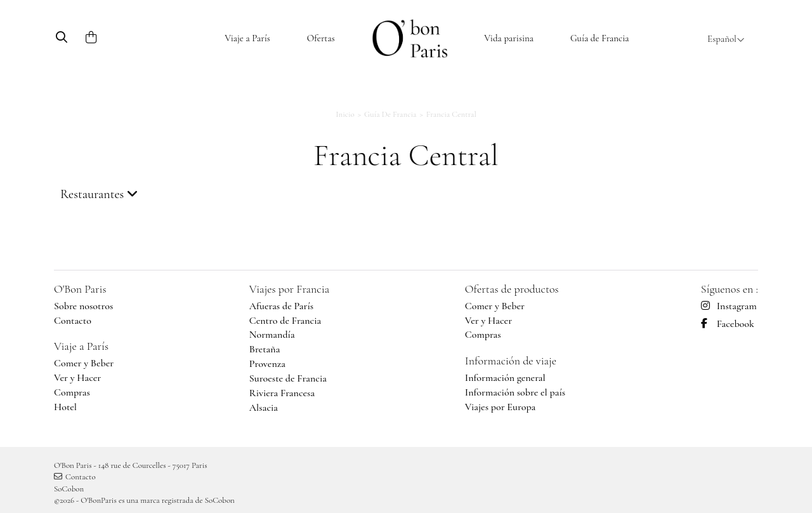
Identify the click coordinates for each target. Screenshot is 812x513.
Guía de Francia (600, 38)
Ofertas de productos (512, 289)
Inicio (345, 114)
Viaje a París (247, 38)
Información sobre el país (515, 392)
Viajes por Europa (501, 407)
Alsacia (264, 408)
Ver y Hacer (77, 378)
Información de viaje (511, 361)
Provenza (267, 364)
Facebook (728, 324)
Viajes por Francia (289, 289)
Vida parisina (509, 38)
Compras (72, 392)
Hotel (65, 407)
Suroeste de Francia (288, 378)
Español (726, 39)
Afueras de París (281, 306)
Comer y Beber (84, 363)
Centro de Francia (285, 321)
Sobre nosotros (83, 306)
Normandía (272, 335)
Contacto (73, 321)
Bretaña (265, 349)
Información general (505, 378)
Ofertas (321, 38)
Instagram (729, 306)
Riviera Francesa (282, 393)
